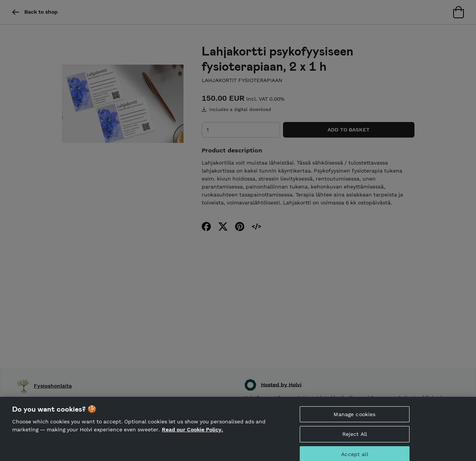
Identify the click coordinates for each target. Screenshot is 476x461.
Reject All (355, 440)
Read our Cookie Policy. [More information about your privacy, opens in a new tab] (192, 436)
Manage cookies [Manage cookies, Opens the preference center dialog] (354, 420)
